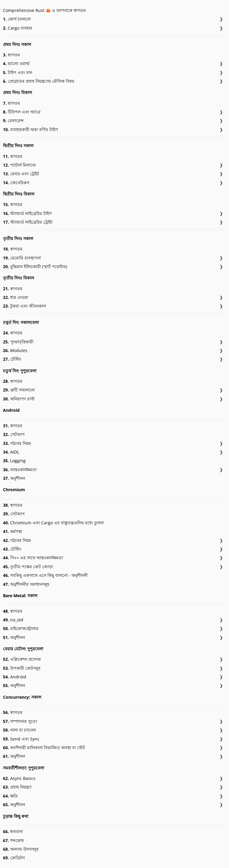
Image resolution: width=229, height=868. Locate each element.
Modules (15, 350)
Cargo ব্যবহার (18, 28)
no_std (13, 620)
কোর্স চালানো (17, 19)
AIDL (11, 452)
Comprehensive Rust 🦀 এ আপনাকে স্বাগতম (44, 10)
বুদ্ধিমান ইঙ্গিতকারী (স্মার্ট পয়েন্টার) (35, 266)
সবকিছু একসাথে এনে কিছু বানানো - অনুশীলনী (45, 575)
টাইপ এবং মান (18, 72)
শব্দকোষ (13, 840)
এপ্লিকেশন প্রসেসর (22, 659)
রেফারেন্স (13, 120)
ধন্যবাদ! (13, 831)
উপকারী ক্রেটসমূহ (22, 668)
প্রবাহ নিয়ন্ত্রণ (17, 787)
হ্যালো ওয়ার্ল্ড (16, 63)
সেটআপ (14, 434)
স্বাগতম (11, 55)
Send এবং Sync (21, 739)
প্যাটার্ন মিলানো (19, 165)
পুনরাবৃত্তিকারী (18, 342)
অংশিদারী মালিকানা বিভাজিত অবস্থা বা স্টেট (44, 748)
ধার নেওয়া (16, 297)
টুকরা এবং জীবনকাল (24, 306)
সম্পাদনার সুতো (20, 721)
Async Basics (19, 778)
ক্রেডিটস (14, 858)
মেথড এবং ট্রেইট (21, 174)
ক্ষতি (10, 796)
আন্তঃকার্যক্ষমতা (20, 470)
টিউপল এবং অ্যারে (22, 112)
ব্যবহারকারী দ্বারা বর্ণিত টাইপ (31, 129)
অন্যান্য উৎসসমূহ (21, 849)
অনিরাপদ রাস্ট (19, 399)
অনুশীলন (14, 478)
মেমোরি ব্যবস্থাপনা (22, 258)
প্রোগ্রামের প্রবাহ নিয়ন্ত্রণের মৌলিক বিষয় (39, 81)
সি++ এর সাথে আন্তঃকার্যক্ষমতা (33, 558)
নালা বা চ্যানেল (19, 730)
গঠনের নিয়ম (17, 443)
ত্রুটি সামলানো (19, 390)
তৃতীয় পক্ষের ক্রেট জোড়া (28, 567)
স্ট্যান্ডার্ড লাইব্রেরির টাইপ (27, 213)
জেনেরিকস (16, 183)
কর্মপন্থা (13, 531)
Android (15, 677)
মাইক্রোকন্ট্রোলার (21, 628)
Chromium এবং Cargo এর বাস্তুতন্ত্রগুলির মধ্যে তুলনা (53, 523)
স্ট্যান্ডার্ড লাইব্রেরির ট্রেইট (28, 222)
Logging (14, 461)
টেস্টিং (12, 359)
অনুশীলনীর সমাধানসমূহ (26, 584)
